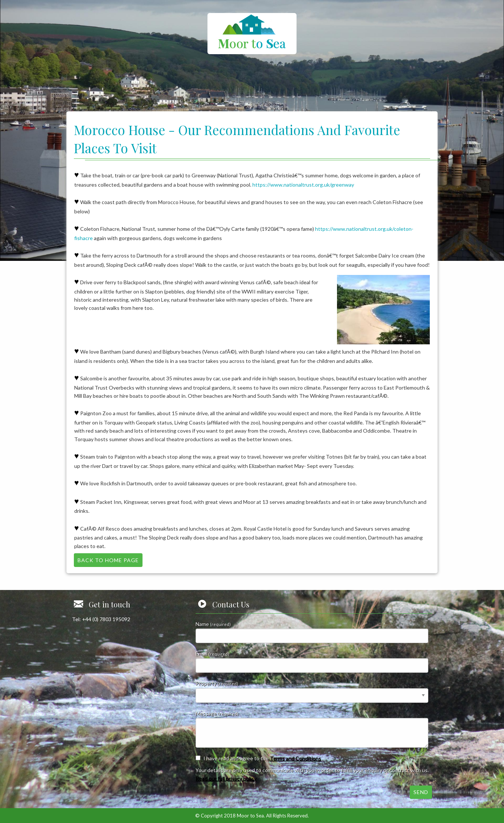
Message (312, 729)
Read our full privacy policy (226, 778)
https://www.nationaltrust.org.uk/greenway (303, 185)
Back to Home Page (108, 560)
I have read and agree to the (262, 758)
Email (312, 662)
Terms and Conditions (295, 758)
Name (312, 632)
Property (312, 691)
